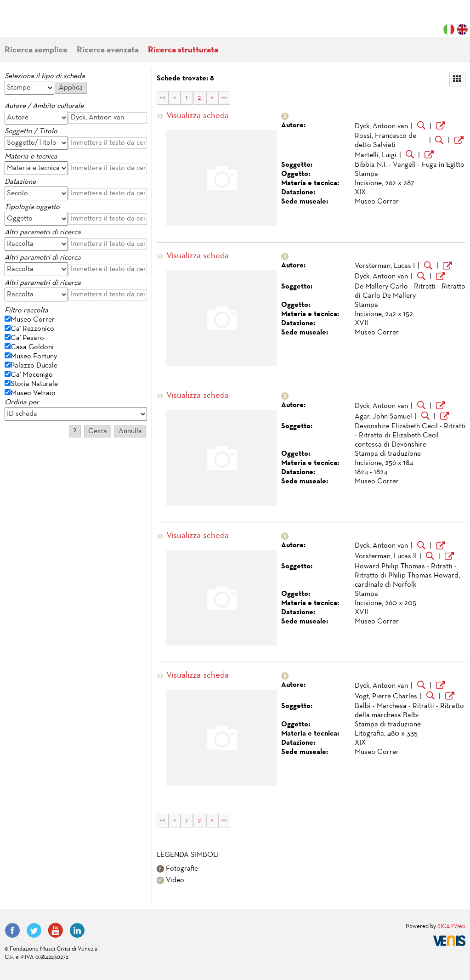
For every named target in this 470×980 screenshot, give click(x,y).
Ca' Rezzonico (32, 329)
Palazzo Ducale (34, 366)
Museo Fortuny (34, 357)
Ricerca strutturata (183, 50)
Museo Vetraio (33, 393)
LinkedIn (77, 930)
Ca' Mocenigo (32, 375)
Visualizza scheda (198, 116)
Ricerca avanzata (108, 50)
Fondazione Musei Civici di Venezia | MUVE (42, 23)
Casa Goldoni (32, 347)
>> (224, 98)
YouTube (56, 930)
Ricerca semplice (36, 50)
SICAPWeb (451, 927)
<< (163, 98)
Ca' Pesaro (27, 338)
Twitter (34, 930)
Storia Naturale (34, 384)
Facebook (12, 930)
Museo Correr (33, 320)
